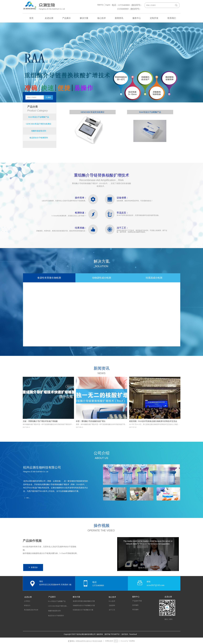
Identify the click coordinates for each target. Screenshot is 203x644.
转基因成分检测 (154, 278)
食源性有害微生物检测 (49, 278)
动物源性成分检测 (102, 278)
